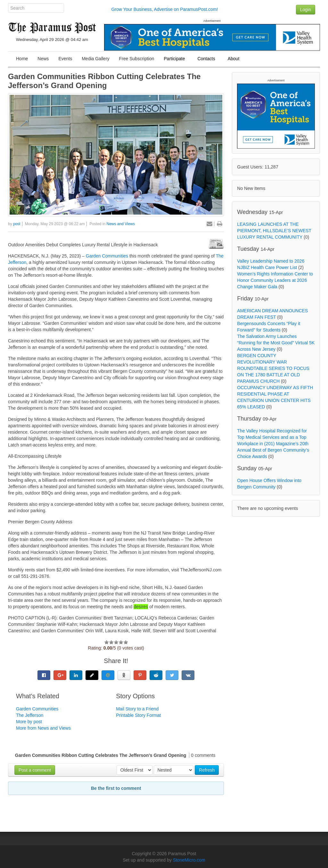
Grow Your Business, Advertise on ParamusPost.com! (164, 9)
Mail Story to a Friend (137, 709)
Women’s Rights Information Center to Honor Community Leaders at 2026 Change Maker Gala (275, 280)
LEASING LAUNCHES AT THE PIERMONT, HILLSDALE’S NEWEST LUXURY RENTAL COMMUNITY (274, 231)
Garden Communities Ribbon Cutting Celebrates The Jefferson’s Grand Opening (104, 81)
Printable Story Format (138, 715)
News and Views (121, 224)
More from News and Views (43, 728)
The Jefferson (30, 715)
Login (306, 10)
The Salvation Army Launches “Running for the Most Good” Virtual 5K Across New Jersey (276, 343)
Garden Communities (108, 256)
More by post (29, 722)
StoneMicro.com (189, 860)
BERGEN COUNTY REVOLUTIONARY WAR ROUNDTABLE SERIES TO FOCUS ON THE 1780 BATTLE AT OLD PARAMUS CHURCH (273, 368)
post (17, 224)
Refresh (207, 770)
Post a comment (35, 770)
